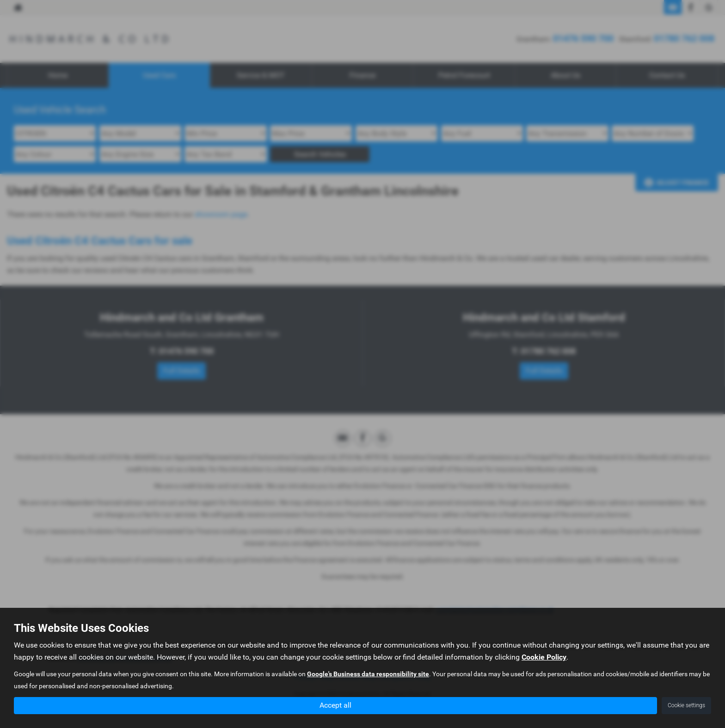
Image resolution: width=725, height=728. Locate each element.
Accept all (335, 705)
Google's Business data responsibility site (368, 674)
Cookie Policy (544, 658)
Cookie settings (686, 705)
